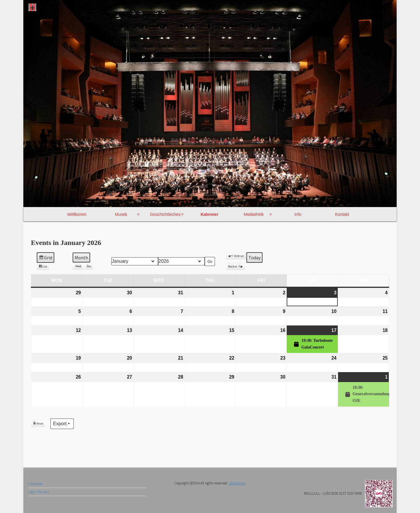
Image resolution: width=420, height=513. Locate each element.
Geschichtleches (165, 214)
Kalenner (209, 214)
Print (38, 424)
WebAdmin (237, 483)
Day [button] (89, 266)
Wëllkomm (77, 214)
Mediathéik (253, 214)
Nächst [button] (234, 266)
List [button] (43, 267)
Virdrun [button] (237, 256)
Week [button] (78, 266)
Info (298, 214)
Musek (121, 214)
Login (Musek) (38, 492)
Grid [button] (45, 258)
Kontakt (342, 214)
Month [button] (81, 258)
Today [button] (254, 257)
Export (62, 423)
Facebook (35, 484)
